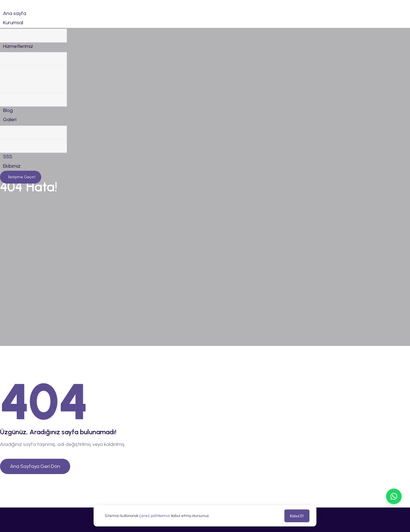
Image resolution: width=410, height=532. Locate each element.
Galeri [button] (10, 150)
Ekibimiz (12, 207)
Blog (8, 140)
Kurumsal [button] (13, 23)
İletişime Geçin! (21, 218)
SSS (8, 197)
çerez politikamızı (155, 516)
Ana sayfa (15, 13)
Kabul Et (297, 516)
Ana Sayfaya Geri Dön (35, 466)
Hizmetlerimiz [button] (18, 57)
